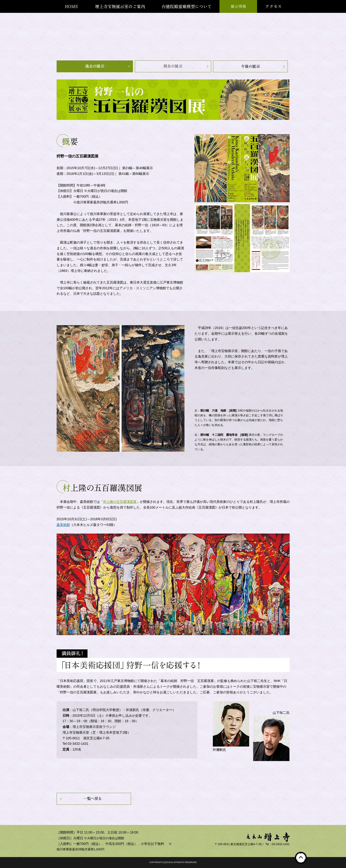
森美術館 (63, 525)
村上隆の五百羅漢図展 (120, 502)
